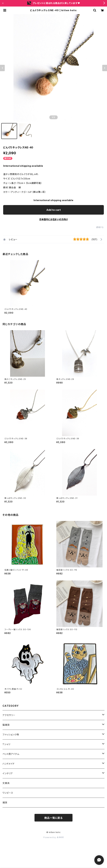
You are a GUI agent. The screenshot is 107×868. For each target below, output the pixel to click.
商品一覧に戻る (53, 818)
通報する (100, 227)
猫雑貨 (6, 725)
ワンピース (8, 793)
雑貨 (5, 802)
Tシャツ (8, 744)
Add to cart (54, 210)
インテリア (8, 773)
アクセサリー (9, 715)
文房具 (6, 783)
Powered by (53, 837)
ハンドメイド (9, 764)
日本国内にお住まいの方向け (53, 219)
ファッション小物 (12, 735)
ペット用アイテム (11, 754)
